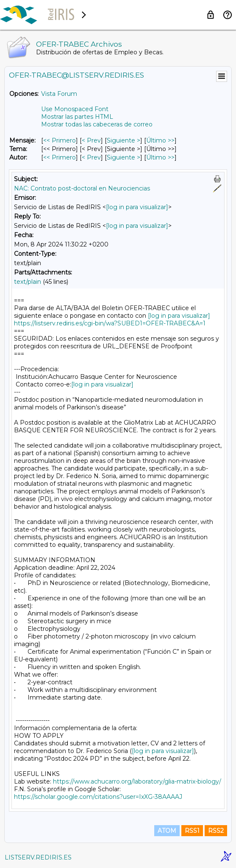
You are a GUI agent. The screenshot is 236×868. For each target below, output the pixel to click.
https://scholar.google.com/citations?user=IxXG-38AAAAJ (98, 797)
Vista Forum (59, 94)
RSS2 (216, 831)
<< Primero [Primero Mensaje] (60, 140)
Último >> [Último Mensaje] (160, 140)
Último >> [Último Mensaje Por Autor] (160, 157)
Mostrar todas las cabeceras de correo (97, 124)
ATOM (167, 831)
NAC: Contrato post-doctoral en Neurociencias (82, 188)
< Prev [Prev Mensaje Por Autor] (91, 157)
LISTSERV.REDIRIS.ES (38, 857)
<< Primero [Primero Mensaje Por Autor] (60, 157)
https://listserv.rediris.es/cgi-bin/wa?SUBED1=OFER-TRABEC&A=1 (110, 323)
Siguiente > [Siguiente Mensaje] (124, 140)
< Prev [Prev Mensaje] (91, 140)
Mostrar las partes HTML (77, 117)
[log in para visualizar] (137, 207)
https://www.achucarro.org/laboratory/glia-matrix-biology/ (137, 781)
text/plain (28, 282)
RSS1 (192, 831)
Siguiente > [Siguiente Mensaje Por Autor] (124, 157)
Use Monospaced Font (75, 109)
